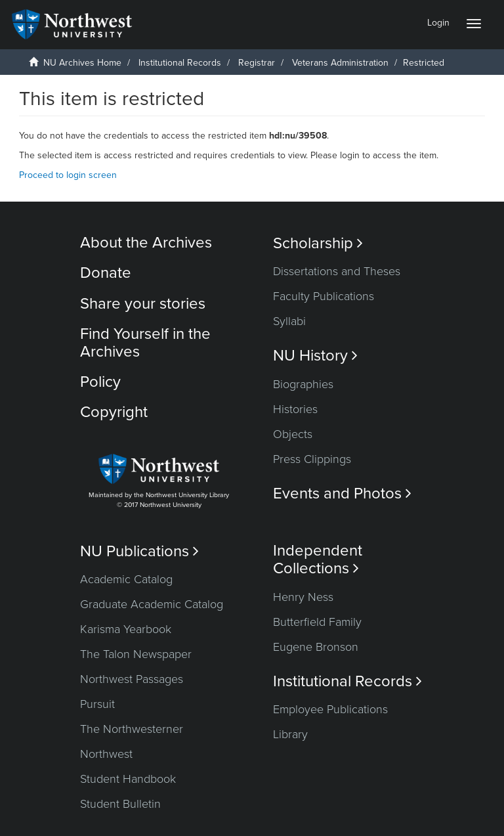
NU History (315, 356)
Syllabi (289, 321)
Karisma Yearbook (126, 629)
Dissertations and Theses (337, 271)
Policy (100, 382)
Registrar (257, 63)
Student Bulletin (120, 804)
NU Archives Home (82, 63)
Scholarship (318, 243)
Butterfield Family (317, 622)
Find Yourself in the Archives (145, 342)
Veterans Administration (340, 63)
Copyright (114, 412)
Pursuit (97, 704)
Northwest (106, 754)
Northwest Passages (132, 679)
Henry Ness (303, 597)
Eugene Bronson (316, 647)
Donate (106, 273)
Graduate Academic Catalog (152, 604)
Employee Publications (330, 709)
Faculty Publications (324, 296)
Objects (293, 434)
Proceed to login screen (68, 175)
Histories (295, 409)
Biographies (303, 384)
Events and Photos (342, 494)
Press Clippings (312, 459)
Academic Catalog (126, 579)
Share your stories (143, 304)
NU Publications (139, 551)
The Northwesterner (132, 729)
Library (290, 734)
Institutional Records (180, 63)
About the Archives (146, 243)
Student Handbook (128, 779)
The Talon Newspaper (136, 654)
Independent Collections (318, 560)
